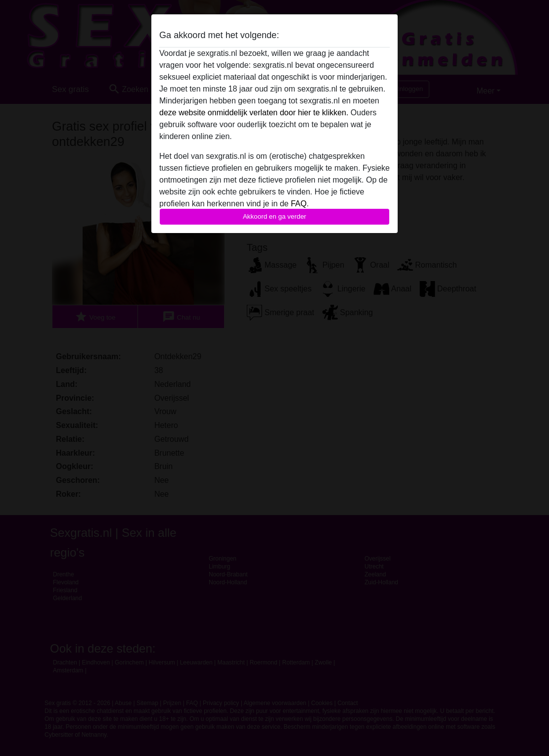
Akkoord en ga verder (274, 216)
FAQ (299, 204)
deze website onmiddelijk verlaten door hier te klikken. (254, 113)
